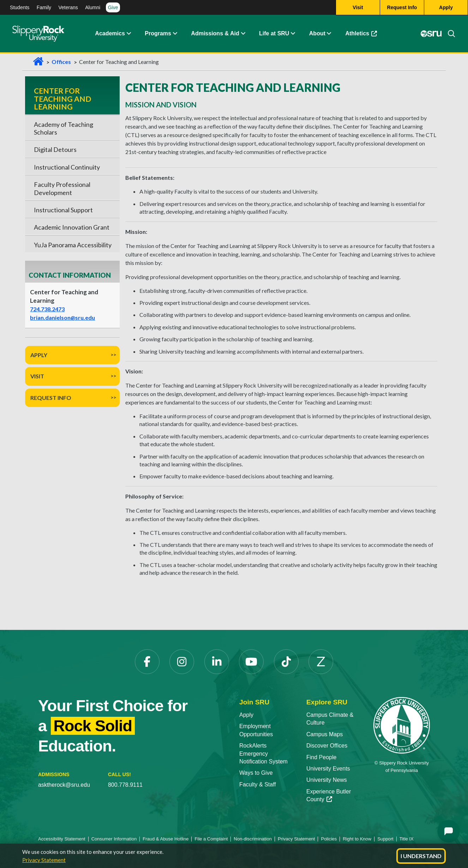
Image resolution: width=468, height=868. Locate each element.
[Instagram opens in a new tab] (182, 662)
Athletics (364, 35)
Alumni (93, 7)
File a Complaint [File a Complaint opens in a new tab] (211, 839)
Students (20, 7)
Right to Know (357, 839)
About (317, 33)
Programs (158, 33)
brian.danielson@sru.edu (62, 317)
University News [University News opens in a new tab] (327, 780)
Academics (110, 33)
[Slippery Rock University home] (402, 725)
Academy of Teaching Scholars (64, 128)
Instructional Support (63, 210)
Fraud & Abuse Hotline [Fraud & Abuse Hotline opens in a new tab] (166, 839)
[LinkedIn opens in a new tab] (217, 662)
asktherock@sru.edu (64, 785)
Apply (39, 355)
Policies (329, 839)
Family (44, 7)
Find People (321, 757)
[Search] (449, 34)
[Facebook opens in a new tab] (147, 662)
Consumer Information (114, 839)
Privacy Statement (44, 860)
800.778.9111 (125, 785)
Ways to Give (256, 773)
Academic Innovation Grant (72, 227)
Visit (37, 376)
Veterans (68, 7)
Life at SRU (274, 33)
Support (385, 839)
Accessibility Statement (62, 839)
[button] (128, 34)
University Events (328, 769)
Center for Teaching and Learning (62, 99)
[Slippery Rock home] (38, 34)
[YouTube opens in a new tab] (251, 662)
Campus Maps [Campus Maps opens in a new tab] (325, 734)
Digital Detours (55, 149)
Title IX (407, 839)
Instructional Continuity (67, 167)
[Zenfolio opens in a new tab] (321, 662)
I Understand (421, 856)
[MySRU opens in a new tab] (431, 34)
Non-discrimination (253, 839)
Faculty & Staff (258, 784)
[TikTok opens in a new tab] (286, 662)
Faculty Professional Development (62, 188)
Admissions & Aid (215, 33)
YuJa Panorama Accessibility (73, 245)
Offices (61, 62)
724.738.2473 (47, 309)
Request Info (51, 398)
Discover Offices (327, 746)
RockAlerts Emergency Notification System (263, 754)
